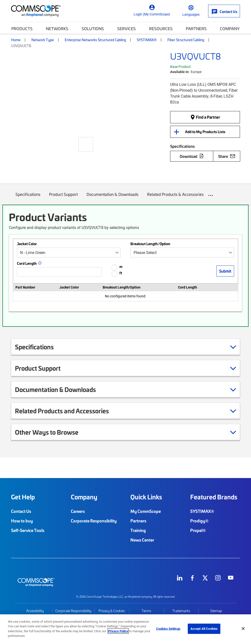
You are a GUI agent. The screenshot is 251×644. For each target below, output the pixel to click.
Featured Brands (214, 497)
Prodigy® (199, 521)
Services (126, 28)
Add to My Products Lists (205, 132)
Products (22, 28)
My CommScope (146, 511)
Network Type (43, 40)
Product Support (64, 198)
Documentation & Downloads (113, 198)
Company (230, 28)
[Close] (243, 629)
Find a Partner (205, 117)
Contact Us (21, 511)
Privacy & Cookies (112, 611)
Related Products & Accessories (176, 198)
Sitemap (216, 611)
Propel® (198, 530)
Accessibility (35, 611)
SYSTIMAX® (147, 40)
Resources (161, 28)
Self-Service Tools (28, 530)
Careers (78, 511)
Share (227, 156)
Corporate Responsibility (94, 521)
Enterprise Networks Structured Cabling (95, 40)
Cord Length (27, 263)
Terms (146, 611)
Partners (196, 28)
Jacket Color (27, 244)
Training (138, 530)
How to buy (22, 521)
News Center (142, 540)
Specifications (28, 198)
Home (16, 40)
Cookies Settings (168, 629)
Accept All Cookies (204, 629)
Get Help (23, 497)
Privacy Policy (118, 631)
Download (192, 156)
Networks (57, 28)
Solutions (93, 28)
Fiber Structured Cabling (186, 40)
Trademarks (181, 611)
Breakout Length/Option (150, 244)
